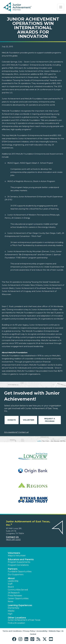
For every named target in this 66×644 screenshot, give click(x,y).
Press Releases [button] (15, 596)
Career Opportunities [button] (18, 598)
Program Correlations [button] (18, 565)
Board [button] (11, 587)
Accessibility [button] (42, 631)
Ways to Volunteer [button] (17, 556)
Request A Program (50, 420)
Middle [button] (11, 611)
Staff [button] (10, 584)
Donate (12, 420)
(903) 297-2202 (13, 540)
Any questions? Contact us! (16, 432)
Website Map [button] (54, 631)
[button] (15, 639)
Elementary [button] (14, 608)
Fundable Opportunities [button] (20, 571)
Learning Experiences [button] (20, 605)
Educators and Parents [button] (21, 559)
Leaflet (39, 441)
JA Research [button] (14, 593)
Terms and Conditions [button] (12, 631)
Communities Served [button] (18, 590)
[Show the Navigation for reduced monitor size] (61, 7)
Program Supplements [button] (19, 562)
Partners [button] (13, 569)
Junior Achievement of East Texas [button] (24, 620)
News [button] (10, 601)
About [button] (11, 578)
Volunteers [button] (14, 553)
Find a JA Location (16, 623)
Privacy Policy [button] (29, 631)
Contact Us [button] (12, 537)
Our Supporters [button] (16, 574)
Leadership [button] (13, 581)
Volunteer (29, 420)
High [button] (10, 614)
